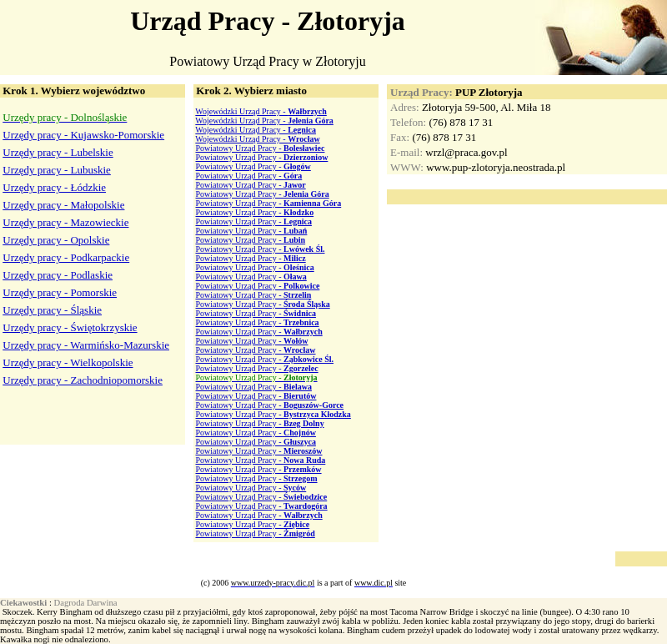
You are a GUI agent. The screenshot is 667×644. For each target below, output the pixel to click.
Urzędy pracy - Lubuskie (57, 170)
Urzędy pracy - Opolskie (56, 240)
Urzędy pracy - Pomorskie (60, 292)
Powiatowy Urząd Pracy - (261, 148)
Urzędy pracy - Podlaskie (58, 275)
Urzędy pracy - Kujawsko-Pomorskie (83, 135)
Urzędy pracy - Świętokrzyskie (70, 327)
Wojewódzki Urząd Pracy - (261, 111)
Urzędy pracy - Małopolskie (63, 205)
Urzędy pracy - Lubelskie (58, 152)
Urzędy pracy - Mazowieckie (65, 222)
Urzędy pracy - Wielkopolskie (68, 362)
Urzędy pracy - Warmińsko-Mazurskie (86, 345)
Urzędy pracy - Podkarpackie (66, 257)
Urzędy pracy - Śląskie (52, 310)
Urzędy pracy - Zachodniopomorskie (83, 380)
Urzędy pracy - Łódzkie (54, 187)
